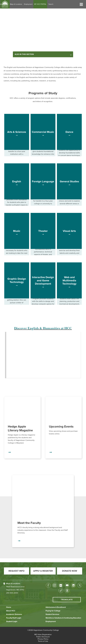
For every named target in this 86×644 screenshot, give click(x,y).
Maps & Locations (30, 4)
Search (65, 4)
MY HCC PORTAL (54, 4)
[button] (81, 4)
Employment (42, 4)
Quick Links (18, 4)
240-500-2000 (12, 593)
